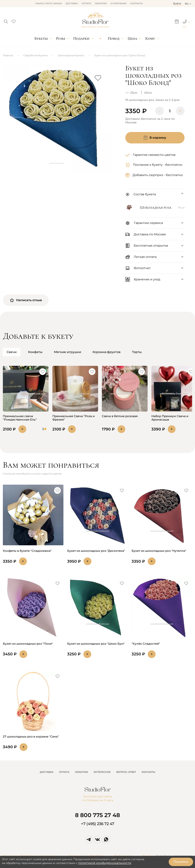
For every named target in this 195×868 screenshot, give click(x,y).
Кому (150, 38)
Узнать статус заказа (49, 3)
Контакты (136, 3)
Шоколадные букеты (71, 55)
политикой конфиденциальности (105, 863)
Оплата (86, 3)
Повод (114, 38)
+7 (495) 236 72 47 (98, 824)
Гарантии (101, 3)
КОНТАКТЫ (148, 772)
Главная (8, 55)
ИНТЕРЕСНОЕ (102, 772)
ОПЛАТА (64, 772)
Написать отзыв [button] (26, 300)
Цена (132, 38)
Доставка (72, 3)
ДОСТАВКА (47, 772)
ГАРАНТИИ (82, 772)
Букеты (41, 38)
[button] (6, 20)
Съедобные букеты (35, 55)
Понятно (181, 862)
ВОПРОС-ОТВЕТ (126, 772)
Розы (61, 38)
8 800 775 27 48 (97, 815)
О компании (118, 3)
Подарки (81, 38)
